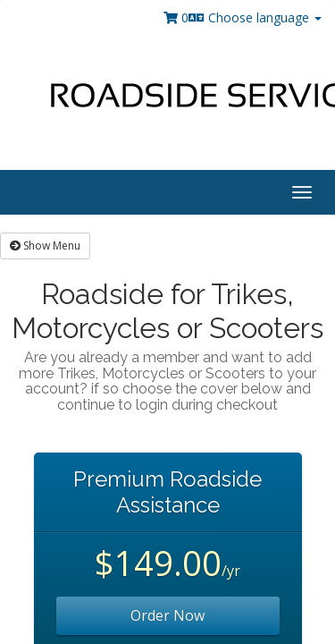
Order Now (167, 615)
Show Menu (45, 246)
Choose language (255, 17)
